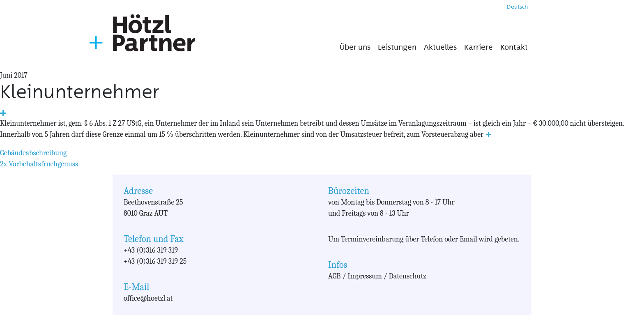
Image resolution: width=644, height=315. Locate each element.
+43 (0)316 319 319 (151, 250)
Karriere (478, 47)
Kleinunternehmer (79, 92)
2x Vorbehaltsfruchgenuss (39, 164)
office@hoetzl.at (148, 298)
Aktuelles (440, 47)
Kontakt (514, 47)
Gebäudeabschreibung (33, 153)
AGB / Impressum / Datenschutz (377, 276)
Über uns (355, 47)
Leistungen (397, 47)
